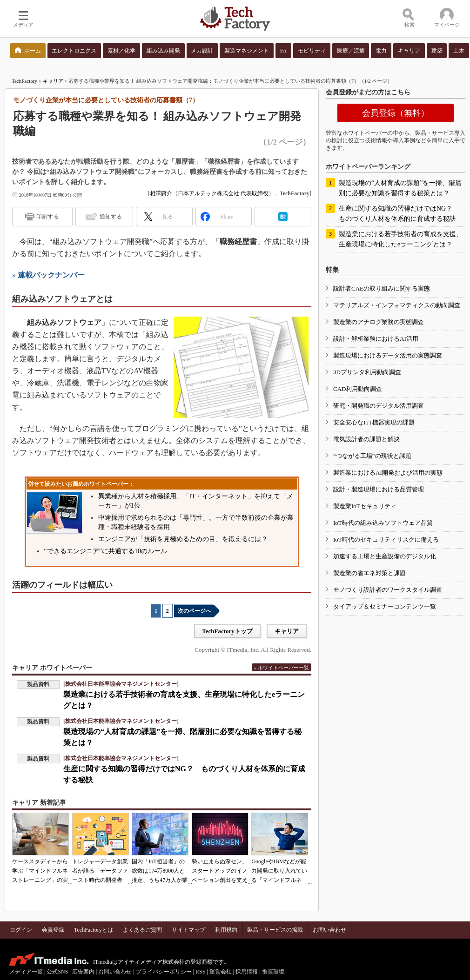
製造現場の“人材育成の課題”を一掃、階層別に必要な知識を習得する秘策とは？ (400, 188)
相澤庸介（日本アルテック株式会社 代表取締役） (212, 193)
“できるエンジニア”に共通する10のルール (106, 551)
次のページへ (195, 611)
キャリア (53, 81)
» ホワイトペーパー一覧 (282, 668)
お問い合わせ (329, 930)
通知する (111, 217)
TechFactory (24, 81)
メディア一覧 (26, 972)
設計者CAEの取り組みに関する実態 (382, 288)
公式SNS (57, 972)
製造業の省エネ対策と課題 (369, 573)
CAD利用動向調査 (358, 389)
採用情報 (247, 972)
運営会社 (221, 972)
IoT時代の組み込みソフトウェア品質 (383, 523)
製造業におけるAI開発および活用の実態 (388, 473)
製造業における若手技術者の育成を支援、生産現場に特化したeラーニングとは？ (401, 239)
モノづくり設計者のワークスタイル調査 (388, 590)
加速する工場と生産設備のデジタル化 (385, 556)
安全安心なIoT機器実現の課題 (374, 422)
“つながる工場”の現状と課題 (372, 456)
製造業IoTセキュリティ (365, 506)
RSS (200, 972)
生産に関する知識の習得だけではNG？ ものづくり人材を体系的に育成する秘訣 (399, 214)
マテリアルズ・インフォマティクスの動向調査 (397, 305)
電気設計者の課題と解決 (366, 439)
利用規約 (226, 930)
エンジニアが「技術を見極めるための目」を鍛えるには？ (183, 539)
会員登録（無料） (396, 113)
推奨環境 (273, 972)
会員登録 (53, 930)
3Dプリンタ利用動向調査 (367, 372)
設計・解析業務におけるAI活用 (376, 339)
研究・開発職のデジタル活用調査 (379, 406)
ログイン (21, 930)
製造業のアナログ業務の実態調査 (379, 322)
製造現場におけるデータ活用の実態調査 (388, 355)
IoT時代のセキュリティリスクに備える (386, 540)
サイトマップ (188, 930)
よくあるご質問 (142, 930)
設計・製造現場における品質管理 (379, 489)
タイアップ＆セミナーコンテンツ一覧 (385, 606)
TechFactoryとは (94, 930)
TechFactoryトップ (227, 631)
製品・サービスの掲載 (275, 930)
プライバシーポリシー (164, 972)
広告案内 (83, 972)
